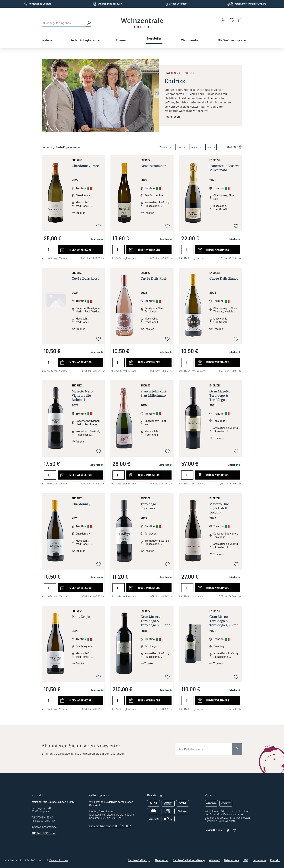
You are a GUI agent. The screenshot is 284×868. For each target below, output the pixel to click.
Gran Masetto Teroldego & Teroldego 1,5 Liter (224, 621)
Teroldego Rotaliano (148, 506)
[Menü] (232, 147)
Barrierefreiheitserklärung (189, 860)
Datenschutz (232, 860)
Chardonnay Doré (85, 166)
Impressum (259, 860)
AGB (246, 860)
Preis (211, 147)
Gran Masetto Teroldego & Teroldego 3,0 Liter (155, 621)
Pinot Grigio (81, 617)
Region (196, 147)
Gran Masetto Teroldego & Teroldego (220, 395)
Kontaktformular (44, 833)
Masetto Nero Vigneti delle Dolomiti (82, 395)
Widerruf (214, 860)
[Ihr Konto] (223, 20)
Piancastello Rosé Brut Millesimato (154, 393)
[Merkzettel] (232, 20)
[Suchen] (88, 23)
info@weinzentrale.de (44, 827)
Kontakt (275, 860)
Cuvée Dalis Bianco (224, 278)
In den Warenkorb (80, 250)
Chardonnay (81, 504)
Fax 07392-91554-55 (43, 821)
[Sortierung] (66, 147)
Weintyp (166, 147)
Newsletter (162, 860)
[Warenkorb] (240, 20)
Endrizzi (77, 160)
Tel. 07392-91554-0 (42, 817)
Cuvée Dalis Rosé (154, 278)
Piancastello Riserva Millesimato (224, 168)
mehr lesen (173, 116)
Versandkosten (59, 860)
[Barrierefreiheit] (139, 860)
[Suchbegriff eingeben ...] (64, 23)
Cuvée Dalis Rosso (85, 278)
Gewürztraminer (153, 166)
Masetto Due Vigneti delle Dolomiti (219, 508)
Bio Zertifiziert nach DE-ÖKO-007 (110, 826)
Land (181, 147)
